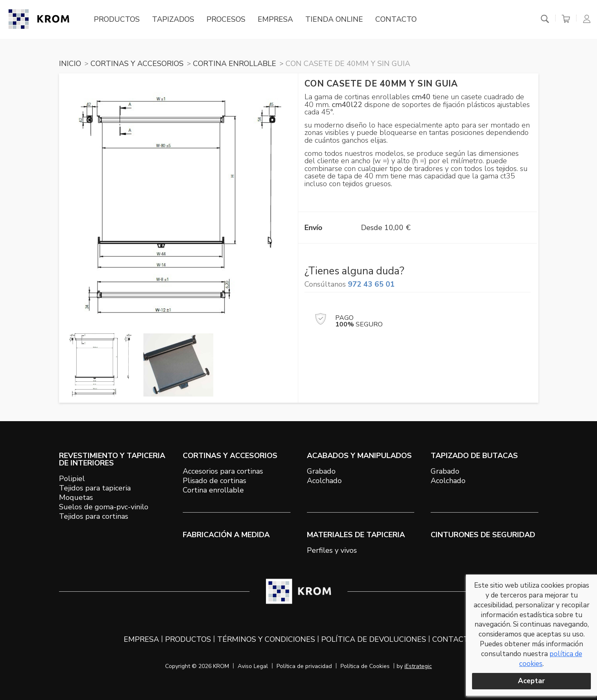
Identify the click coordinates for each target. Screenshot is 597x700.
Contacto (396, 19)
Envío (313, 228)
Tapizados (173, 19)
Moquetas (76, 497)
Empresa (275, 19)
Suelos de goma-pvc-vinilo (104, 507)
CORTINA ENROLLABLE (235, 64)
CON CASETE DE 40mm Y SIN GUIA (348, 64)
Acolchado (324, 481)
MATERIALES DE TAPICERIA (356, 535)
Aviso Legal (253, 666)
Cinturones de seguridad (483, 535)
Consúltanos (350, 284)
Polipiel (72, 479)
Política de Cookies (365, 666)
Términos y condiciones (266, 639)
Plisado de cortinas (215, 481)
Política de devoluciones (374, 639)
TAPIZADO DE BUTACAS (474, 456)
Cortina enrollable (213, 490)
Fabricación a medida (226, 535)
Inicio (70, 64)
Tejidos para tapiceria (95, 488)
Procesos (226, 19)
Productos (117, 19)
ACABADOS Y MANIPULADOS (359, 456)
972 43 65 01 (371, 284)
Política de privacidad (304, 666)
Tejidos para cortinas (94, 516)
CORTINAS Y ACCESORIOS (137, 64)
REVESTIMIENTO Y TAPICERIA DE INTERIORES (112, 459)
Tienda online (334, 19)
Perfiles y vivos (332, 550)
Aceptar (531, 681)
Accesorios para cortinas (223, 471)
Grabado (321, 471)
